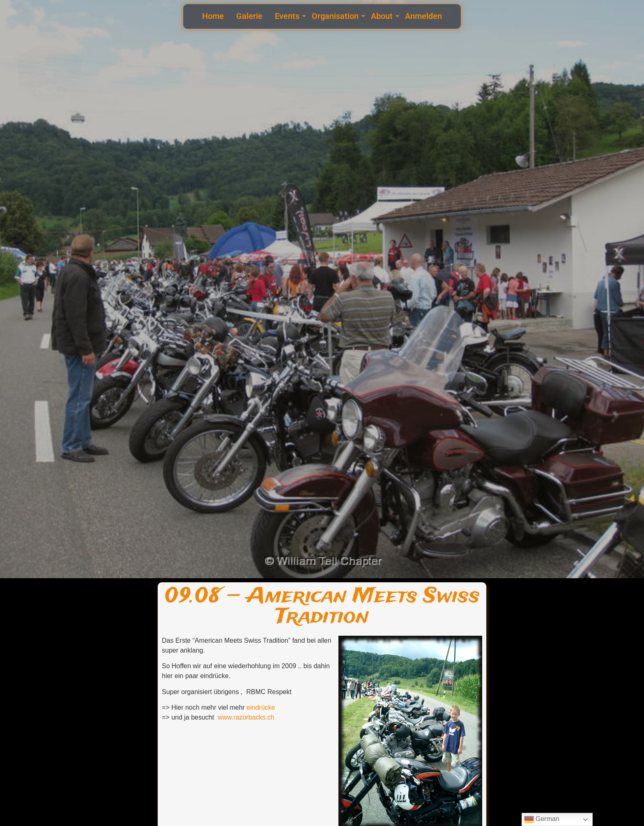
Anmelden (423, 16)
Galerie (249, 16)
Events (288, 16)
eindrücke (261, 707)
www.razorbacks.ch (246, 717)
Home (213, 16)
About (383, 16)
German (542, 819)
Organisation (336, 16)
